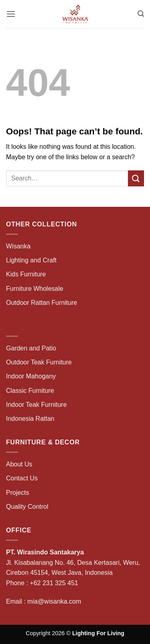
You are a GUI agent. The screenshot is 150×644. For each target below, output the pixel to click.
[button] (11, 14)
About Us (19, 464)
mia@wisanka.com (54, 601)
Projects (18, 493)
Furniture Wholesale (35, 289)
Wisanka (19, 246)
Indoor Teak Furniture (36, 405)
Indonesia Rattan (30, 419)
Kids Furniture (26, 274)
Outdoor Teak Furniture (39, 362)
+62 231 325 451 (54, 583)
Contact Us (22, 478)
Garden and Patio (31, 348)
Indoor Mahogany (31, 376)
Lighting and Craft (31, 260)
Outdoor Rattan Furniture (42, 303)
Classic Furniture (30, 391)
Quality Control (27, 507)
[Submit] (136, 178)
